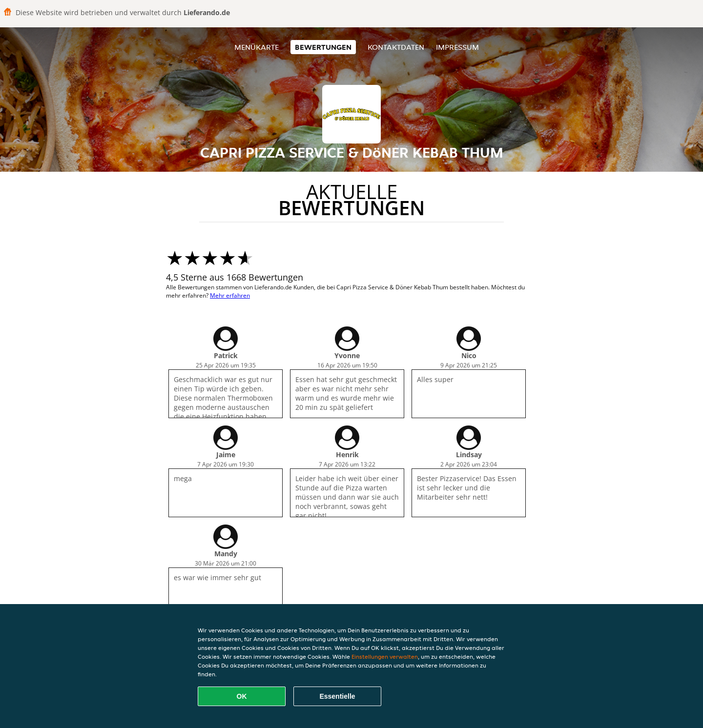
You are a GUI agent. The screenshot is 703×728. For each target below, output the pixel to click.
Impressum (457, 47)
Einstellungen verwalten (385, 657)
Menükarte (257, 47)
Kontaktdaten (396, 47)
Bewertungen (323, 47)
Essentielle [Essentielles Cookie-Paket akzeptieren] (337, 696)
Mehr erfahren (230, 295)
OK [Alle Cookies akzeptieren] (242, 696)
